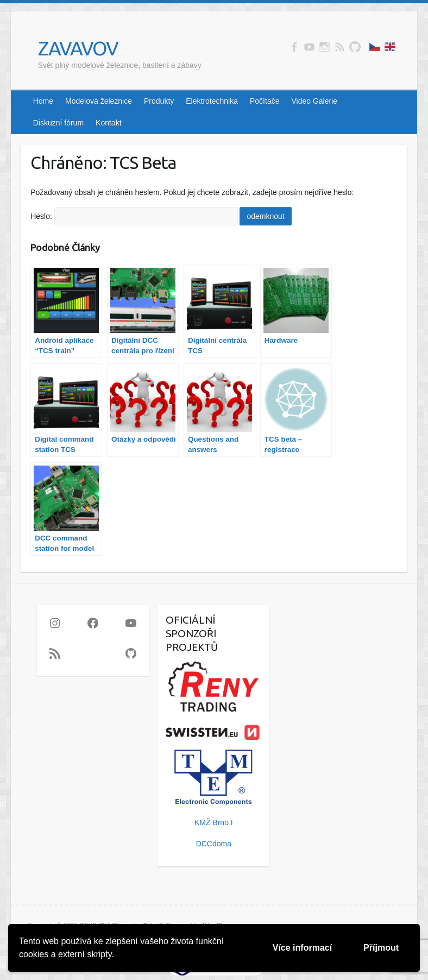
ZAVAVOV (78, 48)
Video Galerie (314, 101)
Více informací (302, 948)
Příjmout (381, 948)
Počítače (265, 101)
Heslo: (134, 216)
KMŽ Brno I (214, 822)
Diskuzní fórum (58, 123)
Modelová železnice (99, 101)
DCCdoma (214, 844)
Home (43, 101)
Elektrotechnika (212, 101)
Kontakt (108, 123)
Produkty (159, 101)
